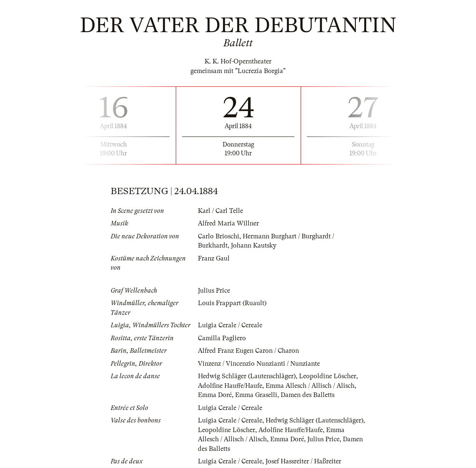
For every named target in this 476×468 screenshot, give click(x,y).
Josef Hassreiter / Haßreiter (303, 461)
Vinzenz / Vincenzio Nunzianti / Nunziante (259, 364)
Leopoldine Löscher (328, 376)
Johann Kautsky (254, 245)
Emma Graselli (256, 395)
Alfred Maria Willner (228, 223)
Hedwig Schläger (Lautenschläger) (247, 376)
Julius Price (214, 291)
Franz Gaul (214, 258)
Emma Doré (215, 395)
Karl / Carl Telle (220, 211)
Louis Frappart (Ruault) (232, 303)
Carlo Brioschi (219, 236)
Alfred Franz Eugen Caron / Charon (248, 351)
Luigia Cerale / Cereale (230, 325)
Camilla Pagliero (222, 338)
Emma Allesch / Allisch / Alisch (310, 386)
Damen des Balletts (308, 395)
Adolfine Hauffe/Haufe (230, 386)
